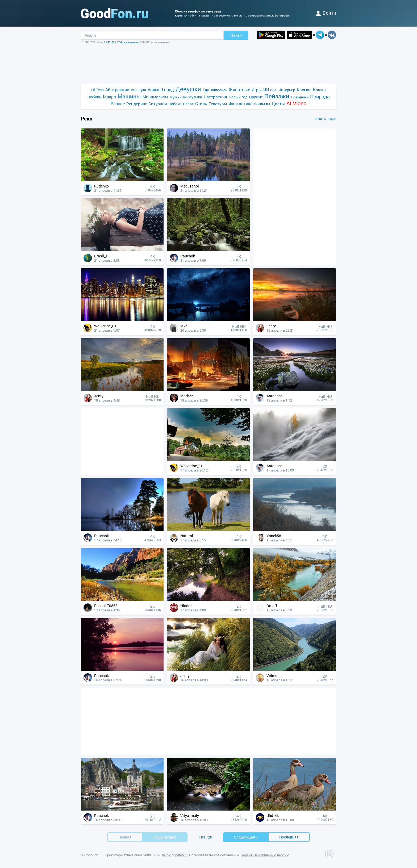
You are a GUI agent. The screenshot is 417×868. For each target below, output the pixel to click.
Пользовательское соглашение (214, 855)
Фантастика (241, 104)
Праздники (300, 97)
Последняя (289, 837)
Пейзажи (277, 96)
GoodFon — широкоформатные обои (113, 855)
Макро (109, 97)
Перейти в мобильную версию (265, 855)
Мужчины (178, 97)
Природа (320, 97)
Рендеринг (137, 104)
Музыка (195, 97)
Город (168, 89)
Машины (129, 96)
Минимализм (155, 97)
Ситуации (158, 104)
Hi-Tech (97, 90)
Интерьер (287, 90)
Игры (257, 90)
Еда (206, 90)
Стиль (201, 104)
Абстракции (117, 89)
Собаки (175, 104)
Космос (304, 90)
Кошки (319, 90)
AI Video (296, 103)
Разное (118, 104)
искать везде (325, 119)
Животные (239, 89)
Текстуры (218, 104)
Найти (236, 35)
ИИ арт (270, 90)
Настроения (215, 97)
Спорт (188, 104)
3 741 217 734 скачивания (121, 42)
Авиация (138, 90)
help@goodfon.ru (175, 855)
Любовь (94, 97)
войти (326, 13)
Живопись (219, 90)
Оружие (256, 97)
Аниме (154, 89)
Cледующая (246, 837)
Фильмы (262, 104)
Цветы (278, 104)
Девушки (188, 89)
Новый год (238, 97)
